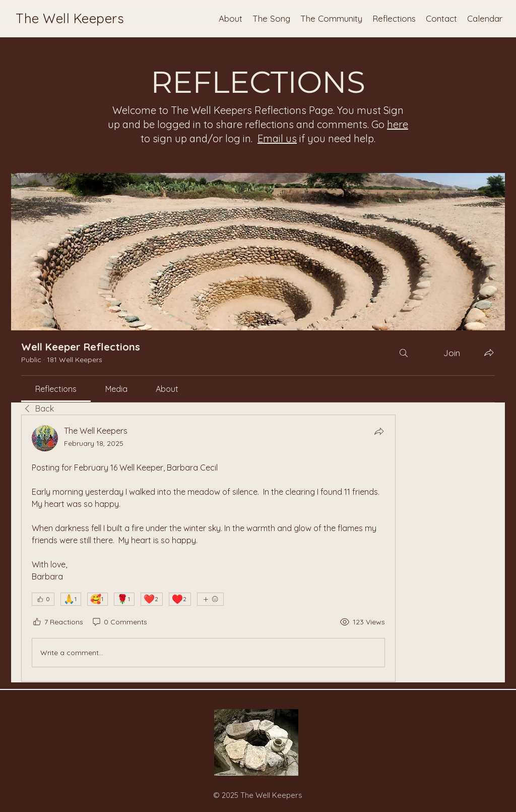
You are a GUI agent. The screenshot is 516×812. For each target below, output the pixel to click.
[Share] (379, 431)
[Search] (404, 353)
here (398, 124)
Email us (277, 138)
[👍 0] (43, 599)
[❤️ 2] (152, 599)
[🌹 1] (124, 599)
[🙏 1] (71, 599)
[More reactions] (210, 599)
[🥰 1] (98, 599)
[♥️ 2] (180, 599)
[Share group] (489, 353)
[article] (208, 548)
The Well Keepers (70, 18)
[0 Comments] (119, 622)
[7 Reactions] (57, 622)
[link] (56, 389)
